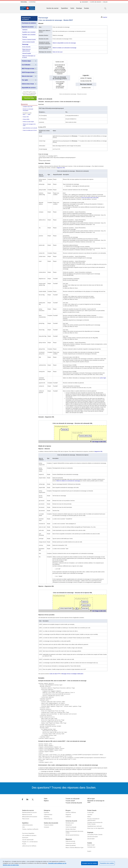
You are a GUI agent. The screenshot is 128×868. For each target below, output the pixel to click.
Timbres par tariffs (71, 843)
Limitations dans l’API (28, 107)
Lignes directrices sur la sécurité (30, 128)
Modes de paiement (71, 845)
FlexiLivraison (26, 819)
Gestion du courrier (53, 8)
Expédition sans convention (29, 35)
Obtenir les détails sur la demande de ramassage (64, 48)
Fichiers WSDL (26, 119)
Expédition (64, 8)
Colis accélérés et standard (29, 835)
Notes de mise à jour (27, 76)
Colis (23, 827)
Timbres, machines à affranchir (30, 829)
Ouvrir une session (96, 2)
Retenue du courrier (27, 815)
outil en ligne (103, 378)
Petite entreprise (48, 819)
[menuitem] (24, 2)
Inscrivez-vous (29, 96)
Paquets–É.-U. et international (30, 842)
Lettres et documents (27, 825)
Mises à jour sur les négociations (96, 828)
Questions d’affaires (71, 812)
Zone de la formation (93, 837)
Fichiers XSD (26, 117)
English (105, 2)
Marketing (47, 817)
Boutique (79, 8)
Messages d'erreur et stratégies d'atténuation (72, 674)
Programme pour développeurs (26, 18)
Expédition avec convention (29, 32)
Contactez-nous (91, 847)
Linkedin (27, 799)
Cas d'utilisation (26, 65)
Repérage (25, 37)
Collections (68, 817)
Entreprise (32, 2)
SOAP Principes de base (28, 72)
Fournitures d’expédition (28, 833)
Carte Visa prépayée (71, 827)
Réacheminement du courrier (29, 812)
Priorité (24, 844)
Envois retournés (26, 47)
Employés (90, 832)
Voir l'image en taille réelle (99, 442)
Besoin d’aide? (91, 845)
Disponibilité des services (29, 88)
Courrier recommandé (28, 840)
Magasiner (85, 2)
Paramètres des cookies (107, 863)
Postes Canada (92, 810)
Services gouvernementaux (72, 835)
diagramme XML (61, 168)
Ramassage (25, 44)
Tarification (25, 30)
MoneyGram (69, 825)
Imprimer (105, 17)
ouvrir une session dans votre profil (90, 198)
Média (89, 817)
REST (24, 114)
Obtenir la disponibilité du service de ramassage (64, 43)
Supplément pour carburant (95, 826)
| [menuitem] (28, 2)
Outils (72, 8)
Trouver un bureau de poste (29, 40)
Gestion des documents (51, 823)
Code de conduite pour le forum (30, 130)
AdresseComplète (27, 53)
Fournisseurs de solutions (29, 23)
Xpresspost (25, 838)
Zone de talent (91, 839)
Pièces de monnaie (70, 841)
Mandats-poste (70, 823)
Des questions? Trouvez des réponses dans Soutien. (64, 788)
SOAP (29, 114)
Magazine (68, 815)
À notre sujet (90, 812)
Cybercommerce (48, 815)
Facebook (22, 799)
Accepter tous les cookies (90, 863)
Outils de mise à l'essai (28, 84)
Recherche (105, 8)
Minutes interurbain (71, 829)
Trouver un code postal (73, 799)
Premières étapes (26, 61)
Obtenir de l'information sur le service (29, 57)
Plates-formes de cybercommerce (26, 50)
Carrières (90, 815)
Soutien (86, 8)
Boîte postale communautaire (30, 817)
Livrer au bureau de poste (28, 42)
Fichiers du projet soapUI (28, 122)
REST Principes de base (28, 69)
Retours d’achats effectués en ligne (74, 848)
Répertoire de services (28, 27)
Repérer (46, 801)
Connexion (46, 827)
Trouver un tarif (70, 801)
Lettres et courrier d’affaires (29, 846)
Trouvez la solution (49, 825)
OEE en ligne (91, 799)
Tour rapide (25, 80)
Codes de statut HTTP (55, 674)
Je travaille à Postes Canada (95, 835)
